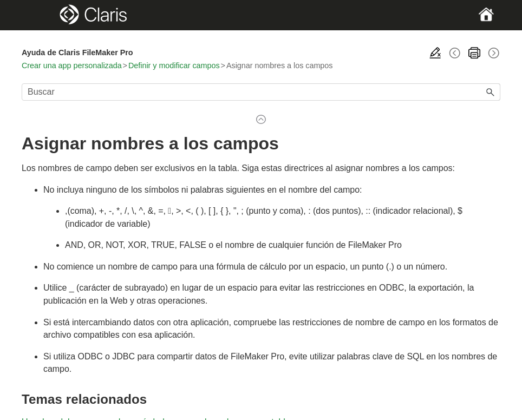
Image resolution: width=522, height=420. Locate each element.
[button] (491, 92)
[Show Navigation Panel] (45, 15)
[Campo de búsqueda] (261, 92)
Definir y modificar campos (174, 65)
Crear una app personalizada (72, 65)
